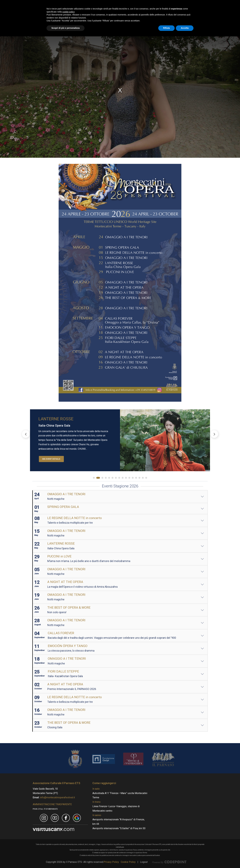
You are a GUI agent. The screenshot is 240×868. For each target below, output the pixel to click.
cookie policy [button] (68, 843)
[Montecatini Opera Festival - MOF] (64, 11)
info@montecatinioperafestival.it (57, 797)
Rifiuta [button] (167, 860)
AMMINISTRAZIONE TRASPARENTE (52, 804)
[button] (214, 434)
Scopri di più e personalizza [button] (66, 860)
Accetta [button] (185, 860)
